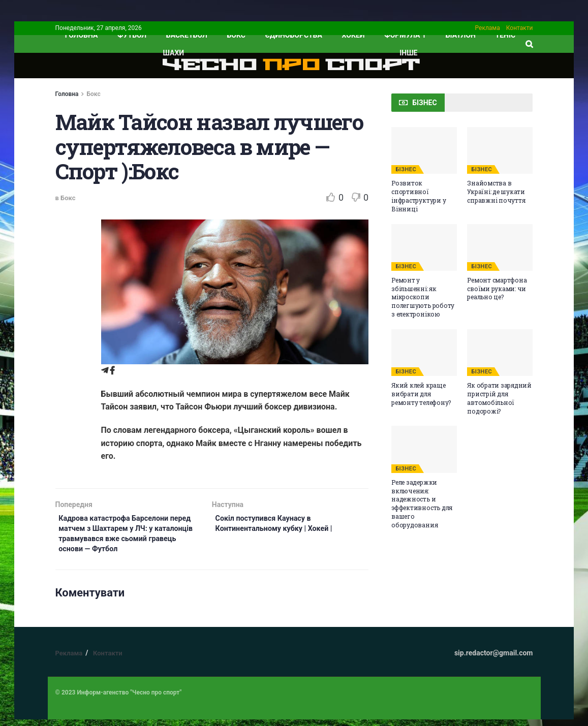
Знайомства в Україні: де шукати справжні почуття (496, 192)
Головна (67, 94)
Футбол (132, 35)
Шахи (174, 53)
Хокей (353, 35)
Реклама (488, 28)
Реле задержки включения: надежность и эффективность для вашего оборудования (422, 503)
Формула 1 (405, 35)
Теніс (506, 35)
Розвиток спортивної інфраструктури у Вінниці (419, 196)
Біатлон (461, 35)
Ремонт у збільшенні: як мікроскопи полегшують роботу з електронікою (423, 297)
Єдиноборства (294, 35)
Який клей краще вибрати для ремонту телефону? (421, 394)
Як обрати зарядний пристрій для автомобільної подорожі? (499, 398)
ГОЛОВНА (82, 35)
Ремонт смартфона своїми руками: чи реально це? (497, 289)
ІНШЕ (408, 53)
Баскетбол (187, 35)
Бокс (236, 35)
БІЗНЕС (406, 169)
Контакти (520, 28)
